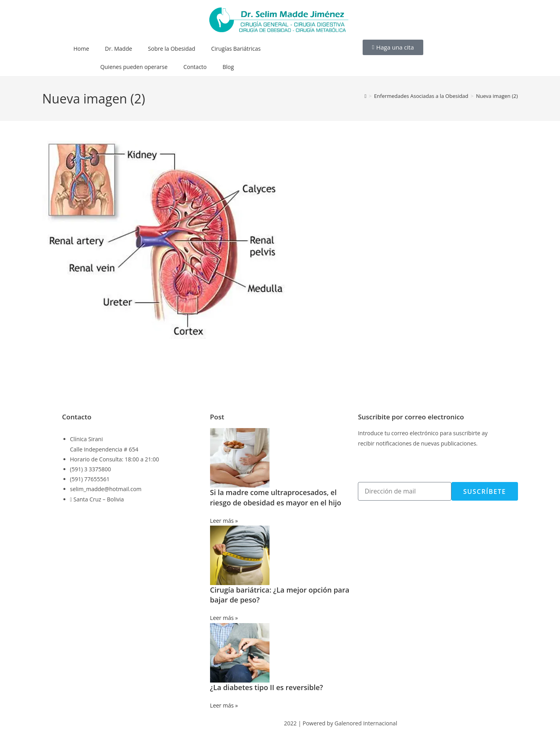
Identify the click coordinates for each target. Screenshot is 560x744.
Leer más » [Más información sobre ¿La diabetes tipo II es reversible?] (224, 705)
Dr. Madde (119, 49)
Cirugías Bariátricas (236, 49)
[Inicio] (366, 96)
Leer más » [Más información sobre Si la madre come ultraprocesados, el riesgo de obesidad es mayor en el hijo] (224, 521)
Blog (228, 67)
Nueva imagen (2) (497, 96)
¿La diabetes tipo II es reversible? (267, 687)
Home (81, 49)
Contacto (195, 67)
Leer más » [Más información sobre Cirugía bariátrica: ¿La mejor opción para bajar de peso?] (224, 618)
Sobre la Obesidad (171, 49)
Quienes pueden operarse (134, 67)
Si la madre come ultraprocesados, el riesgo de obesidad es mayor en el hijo (276, 497)
